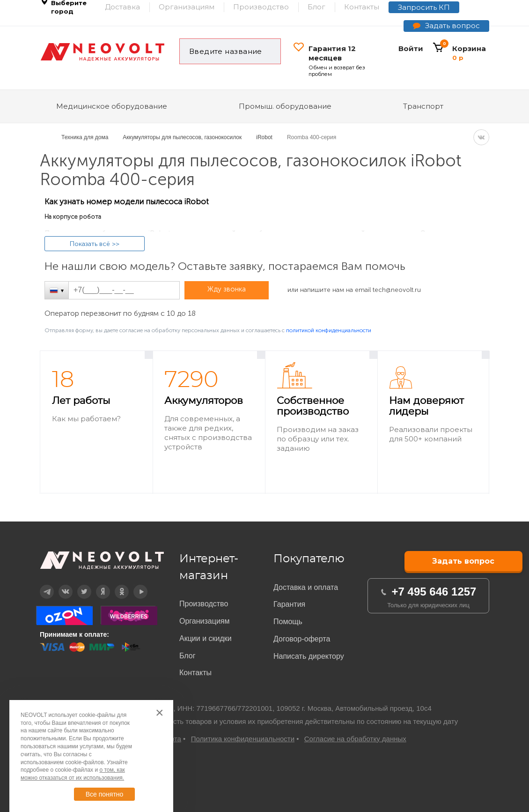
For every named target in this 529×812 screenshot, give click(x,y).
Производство (204, 604)
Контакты (195, 673)
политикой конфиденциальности (329, 330)
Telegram (41, 585)
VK (481, 137)
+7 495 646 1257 (434, 592)
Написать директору (309, 656)
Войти (411, 48)
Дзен (96, 585)
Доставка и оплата (306, 587)
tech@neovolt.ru (397, 290)
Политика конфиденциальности (243, 739)
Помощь (288, 622)
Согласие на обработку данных (355, 739)
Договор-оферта (302, 639)
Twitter (78, 585)
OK (115, 585)
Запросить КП (424, 7)
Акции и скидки (206, 638)
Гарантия (289, 604)
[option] (96, 422)
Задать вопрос (452, 26)
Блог (187, 656)
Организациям (205, 621)
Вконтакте (60, 585)
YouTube (134, 585)
